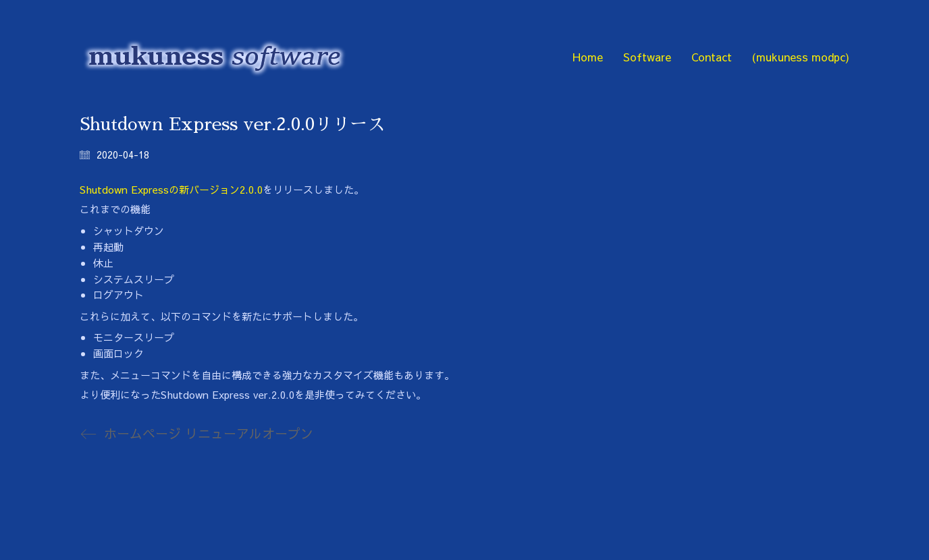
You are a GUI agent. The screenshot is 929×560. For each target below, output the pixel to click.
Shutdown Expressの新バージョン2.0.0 (171, 189)
